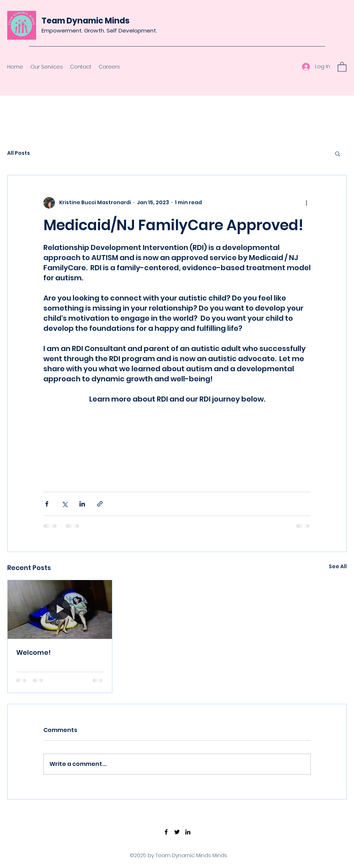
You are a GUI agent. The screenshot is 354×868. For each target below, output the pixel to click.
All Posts (19, 153)
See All (338, 566)
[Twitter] (177, 832)
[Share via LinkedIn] (82, 504)
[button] (342, 67)
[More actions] (306, 203)
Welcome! (33, 652)
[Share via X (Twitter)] (64, 504)
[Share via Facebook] (47, 504)
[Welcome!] (60, 609)
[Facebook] (166, 832)
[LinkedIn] (188, 832)
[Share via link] (100, 504)
